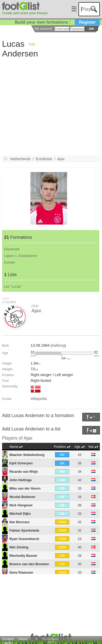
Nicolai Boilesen (22, 497)
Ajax (61, 159)
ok (91, 29)
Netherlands (20, 159)
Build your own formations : (57, 22)
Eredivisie (44, 159)
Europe (10, 262)
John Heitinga (21, 480)
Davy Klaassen (21, 572)
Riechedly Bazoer (23, 556)
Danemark (12, 249)
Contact (8, 639)
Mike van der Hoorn (25, 488)
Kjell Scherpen (21, 463)
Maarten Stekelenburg (27, 455)
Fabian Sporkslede (24, 530)
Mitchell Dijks (20, 514)
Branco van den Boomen (29, 564)
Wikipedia (39, 399)
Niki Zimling (19, 547)
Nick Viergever (21, 505)
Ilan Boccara (19, 522)
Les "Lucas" (13, 286)
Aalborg (58, 345)
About (23, 639)
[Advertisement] (49, 107)
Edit (32, 44)
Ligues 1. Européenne (21, 256)
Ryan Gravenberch (24, 539)
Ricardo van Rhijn (24, 472)
